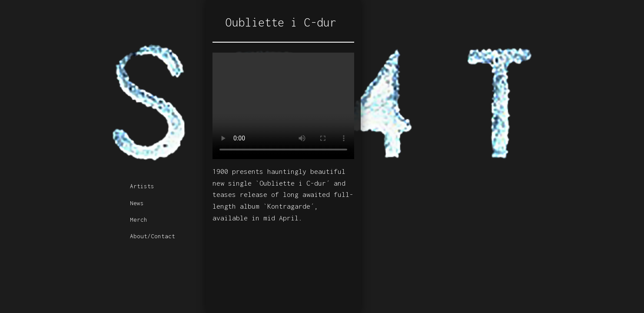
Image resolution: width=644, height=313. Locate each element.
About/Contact (153, 236)
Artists (142, 186)
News (137, 203)
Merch (139, 220)
